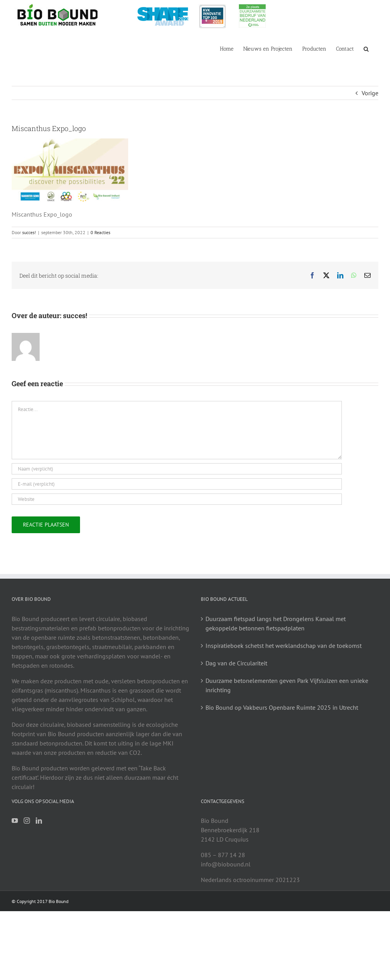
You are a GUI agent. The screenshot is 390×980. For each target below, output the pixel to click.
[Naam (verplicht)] (177, 469)
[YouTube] (15, 821)
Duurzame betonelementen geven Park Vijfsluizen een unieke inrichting (287, 685)
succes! (29, 232)
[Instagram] (27, 821)
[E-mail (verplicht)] (177, 484)
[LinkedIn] (39, 821)
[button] (366, 48)
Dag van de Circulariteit (236, 663)
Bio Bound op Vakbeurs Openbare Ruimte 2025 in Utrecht (282, 707)
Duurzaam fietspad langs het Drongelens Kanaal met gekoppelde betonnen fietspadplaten (276, 623)
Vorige (370, 93)
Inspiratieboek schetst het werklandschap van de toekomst (284, 646)
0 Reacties (100, 232)
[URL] (177, 499)
